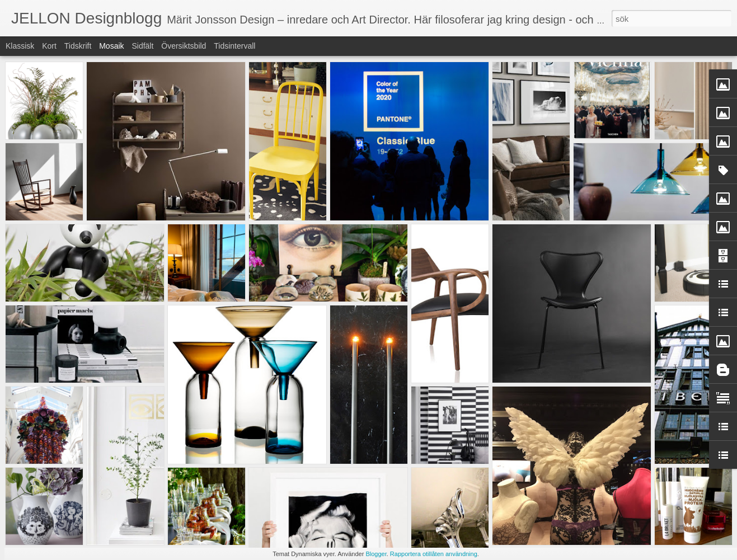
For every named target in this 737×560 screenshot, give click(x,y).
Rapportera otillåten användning (434, 554)
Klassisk (20, 46)
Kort (49, 46)
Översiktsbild (184, 46)
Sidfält (142, 46)
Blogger (376, 554)
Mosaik (111, 46)
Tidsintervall (234, 46)
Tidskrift (78, 46)
